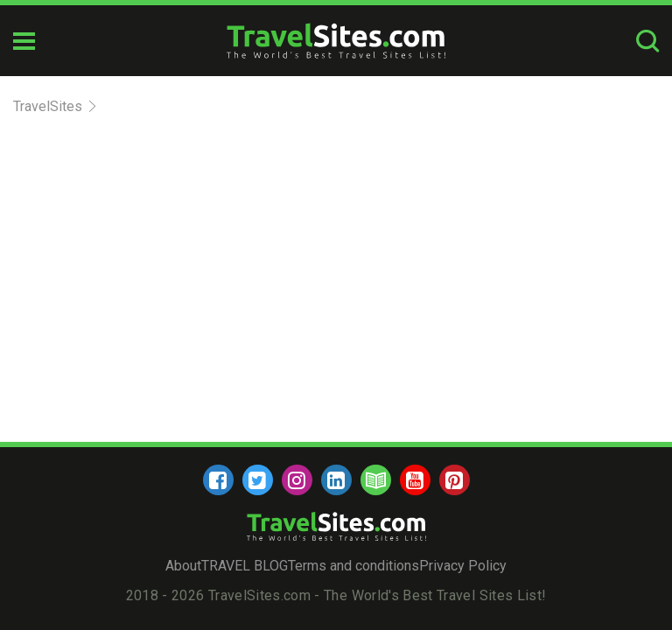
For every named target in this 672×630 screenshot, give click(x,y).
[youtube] (415, 480)
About (183, 566)
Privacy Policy (463, 566)
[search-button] (647, 41)
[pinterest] (455, 480)
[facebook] (218, 480)
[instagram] (297, 480)
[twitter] (258, 480)
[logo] (336, 41)
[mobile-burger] (24, 41)
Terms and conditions (353, 566)
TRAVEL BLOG (245, 566)
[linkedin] (336, 480)
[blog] (376, 480)
